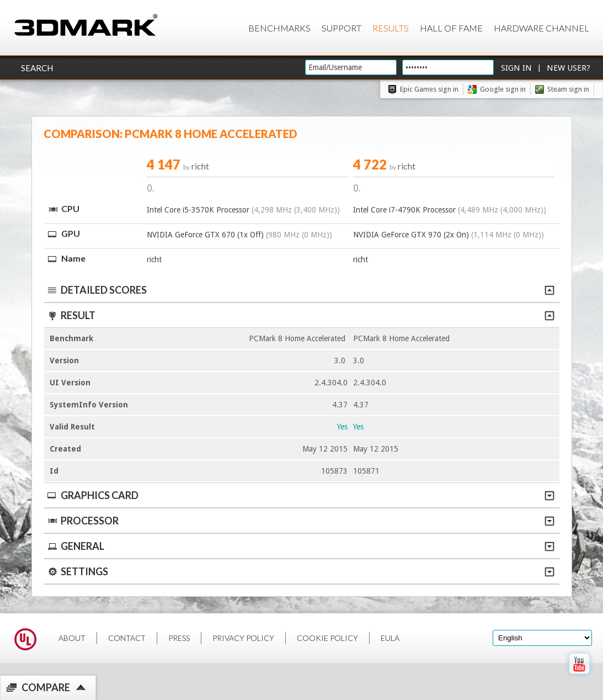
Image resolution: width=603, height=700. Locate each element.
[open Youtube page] (579, 676)
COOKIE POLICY (327, 638)
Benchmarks (279, 28)
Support (341, 28)
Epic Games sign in (429, 89)
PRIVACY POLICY (243, 638)
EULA (390, 638)
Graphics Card (300, 495)
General (300, 546)
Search (37, 68)
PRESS (179, 638)
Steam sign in (568, 89)
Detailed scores (300, 290)
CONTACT (127, 638)
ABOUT (72, 638)
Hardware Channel (541, 28)
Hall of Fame (451, 28)
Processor (300, 521)
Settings (300, 571)
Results (391, 28)
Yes (342, 427)
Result (300, 315)
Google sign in (503, 89)
